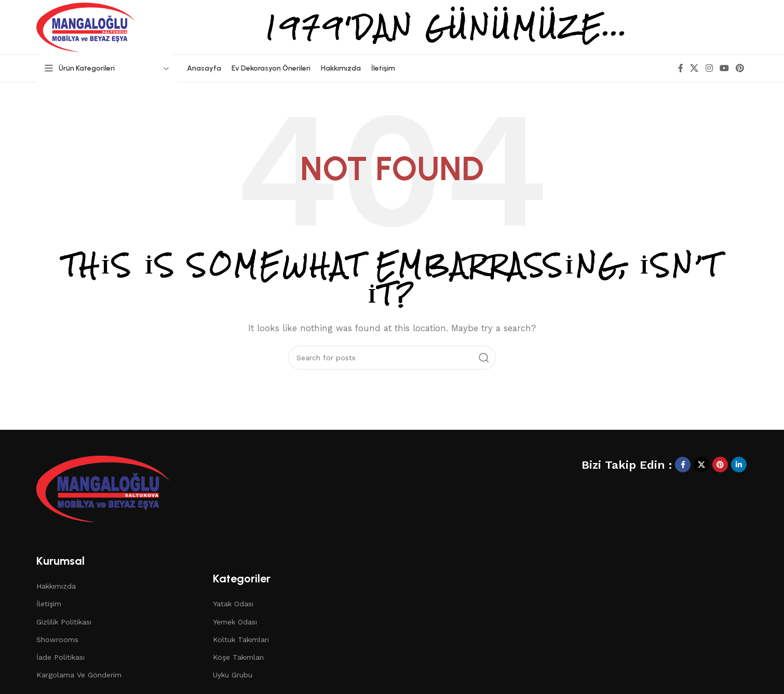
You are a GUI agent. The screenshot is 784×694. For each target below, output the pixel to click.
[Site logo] (86, 26)
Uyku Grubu (233, 675)
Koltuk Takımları (241, 639)
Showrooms (57, 639)
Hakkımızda (56, 586)
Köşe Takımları (238, 657)
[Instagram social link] (709, 68)
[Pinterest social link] (740, 68)
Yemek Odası (235, 622)
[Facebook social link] (681, 68)
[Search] (392, 358)
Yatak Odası (233, 604)
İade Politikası (60, 657)
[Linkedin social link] (739, 465)
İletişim (49, 604)
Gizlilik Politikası (64, 622)
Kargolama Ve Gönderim (79, 675)
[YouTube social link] (724, 68)
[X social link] (694, 68)
